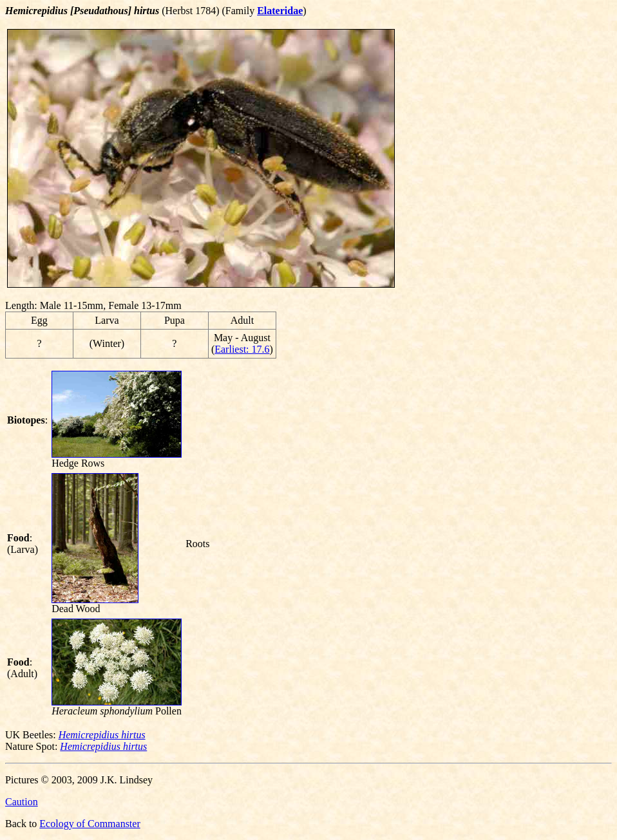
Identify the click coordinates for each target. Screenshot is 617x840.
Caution (22, 802)
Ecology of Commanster (90, 824)
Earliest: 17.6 (242, 349)
